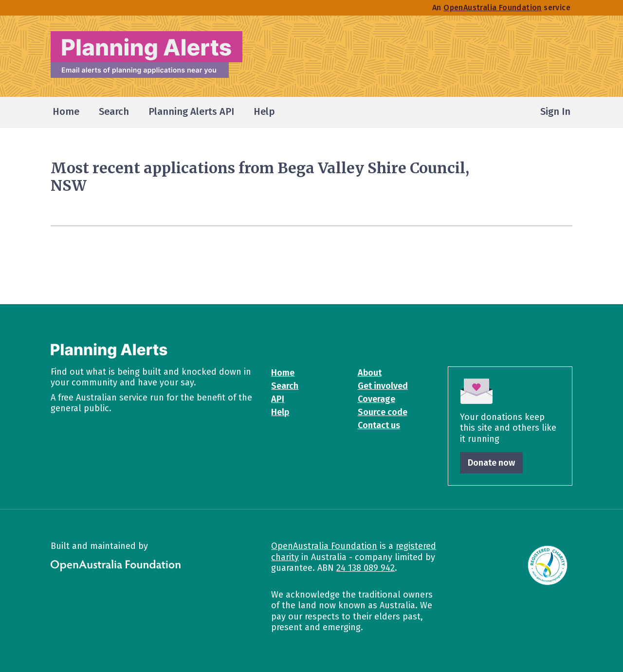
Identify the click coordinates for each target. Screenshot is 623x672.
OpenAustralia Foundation (324, 546)
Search (285, 386)
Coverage (376, 399)
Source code (383, 412)
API (278, 399)
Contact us (379, 425)
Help (280, 412)
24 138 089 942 (366, 568)
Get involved (383, 386)
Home (283, 373)
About (370, 373)
